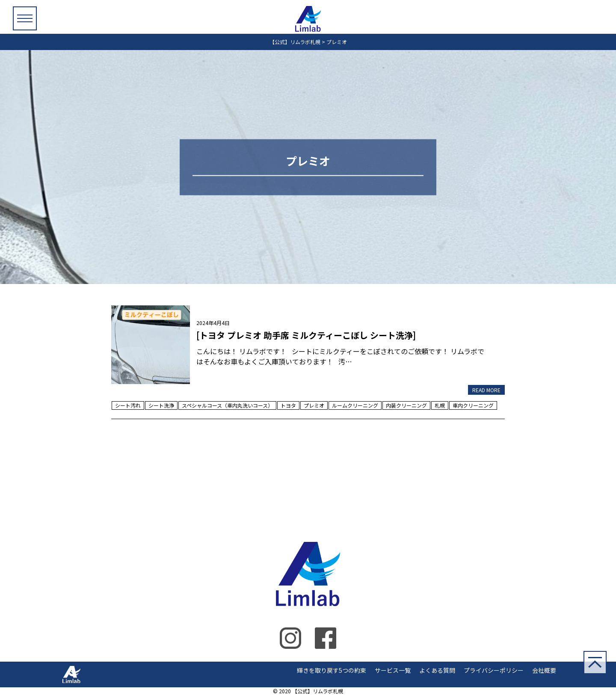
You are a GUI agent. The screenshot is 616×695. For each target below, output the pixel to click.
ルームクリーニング (355, 405)
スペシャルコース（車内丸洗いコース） (227, 405)
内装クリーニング (406, 405)
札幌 (440, 405)
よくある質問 (437, 670)
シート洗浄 (161, 405)
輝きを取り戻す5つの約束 (332, 670)
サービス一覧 (393, 670)
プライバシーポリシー (494, 670)
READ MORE (486, 390)
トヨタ (288, 405)
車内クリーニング (473, 405)
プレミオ (314, 405)
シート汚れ (128, 405)
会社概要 (544, 670)
